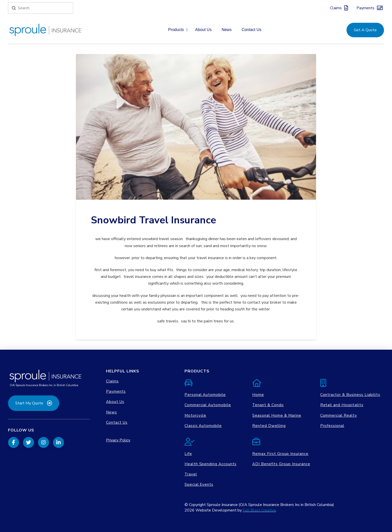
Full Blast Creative (259, 510)
